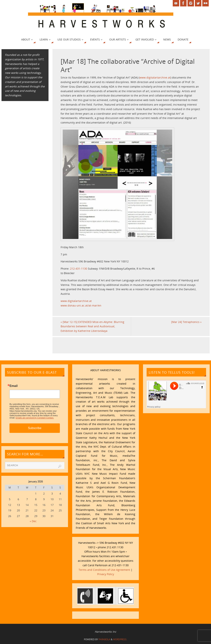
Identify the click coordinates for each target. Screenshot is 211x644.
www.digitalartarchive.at (155, 77)
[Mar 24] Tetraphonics (186, 322)
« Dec (33, 521)
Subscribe (35, 428)
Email (14, 386)
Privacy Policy (106, 574)
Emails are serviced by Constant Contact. (35, 418)
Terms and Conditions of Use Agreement (104, 570)
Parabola (104, 639)
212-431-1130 (79, 269)
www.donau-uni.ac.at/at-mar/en (81, 305)
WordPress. (120, 639)
